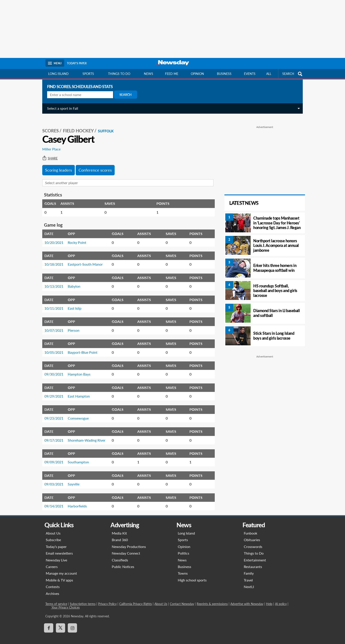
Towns (183, 568)
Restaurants (253, 562)
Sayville (72, 479)
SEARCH (293, 74)
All (269, 74)
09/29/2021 (52, 391)
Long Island (58, 74)
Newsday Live (56, 555)
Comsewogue (76, 413)
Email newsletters (59, 548)
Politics (184, 548)
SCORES (49, 126)
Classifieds (120, 555)
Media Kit (119, 528)
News (149, 74)
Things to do (119, 74)
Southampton (77, 457)
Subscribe (53, 535)
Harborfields (76, 501)
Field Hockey (77, 126)
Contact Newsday (182, 599)
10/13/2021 (52, 281)
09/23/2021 (52, 413)
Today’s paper (56, 542)
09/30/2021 (52, 369)
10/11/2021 (52, 303)
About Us (53, 528)
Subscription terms (83, 599)
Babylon (72, 281)
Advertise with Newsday (247, 599)
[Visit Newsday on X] (61, 623)
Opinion (197, 74)
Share (48, 154)
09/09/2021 (52, 457)
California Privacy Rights (136, 599)
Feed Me (172, 74)
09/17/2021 (52, 435)
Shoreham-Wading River (85, 435)
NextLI (249, 582)
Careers (52, 562)
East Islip (73, 303)
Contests (53, 582)
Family (249, 568)
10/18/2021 (52, 259)
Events (250, 74)
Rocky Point (75, 238)
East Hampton (77, 391)
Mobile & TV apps (59, 575)
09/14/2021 (52, 501)
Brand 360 (120, 535)
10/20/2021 (52, 238)
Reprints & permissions (212, 599)
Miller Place (50, 144)
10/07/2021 (52, 325)
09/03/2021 (52, 479)
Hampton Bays (77, 369)
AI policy (281, 599)
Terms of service (56, 599)
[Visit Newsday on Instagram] (72, 623)
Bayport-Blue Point (81, 347)
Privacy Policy (107, 599)
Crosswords (253, 542)
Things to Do (254, 548)
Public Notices (123, 562)
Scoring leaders (57, 165)
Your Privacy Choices (65, 602)
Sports (88, 74)
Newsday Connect (126, 548)
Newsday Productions (129, 542)
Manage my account (61, 568)
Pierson (72, 325)
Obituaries (252, 535)
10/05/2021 (52, 347)
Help (269, 599)
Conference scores (93, 165)
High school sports (192, 575)
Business (224, 74)
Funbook (250, 528)
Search (124, 95)
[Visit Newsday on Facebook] (49, 623)
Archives (52, 589)
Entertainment (255, 555)
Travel (248, 575)
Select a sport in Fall (61, 108)
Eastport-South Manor (83, 259)
